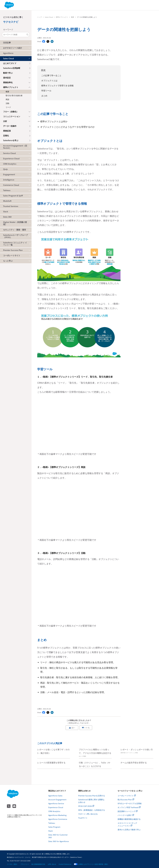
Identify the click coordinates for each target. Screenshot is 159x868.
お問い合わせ (52, 864)
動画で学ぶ (8, 73)
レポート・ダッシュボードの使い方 (137, 750)
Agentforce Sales (55, 796)
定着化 (6, 136)
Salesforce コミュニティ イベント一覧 (15, 244)
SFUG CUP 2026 (85, 806)
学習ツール (46, 91)
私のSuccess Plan (125, 800)
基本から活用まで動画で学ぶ (129, 830)
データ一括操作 (10, 126)
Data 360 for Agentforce (59, 841)
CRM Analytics (54, 811)
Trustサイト (83, 818)
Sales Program (54, 827)
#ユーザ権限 (82, 756)
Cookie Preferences (65, 864)
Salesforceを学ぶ (11, 140)
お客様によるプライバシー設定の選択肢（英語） (91, 864)
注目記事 (7, 43)
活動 (7, 103)
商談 (7, 99)
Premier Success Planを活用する (92, 796)
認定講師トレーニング (126, 811)
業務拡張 (7, 131)
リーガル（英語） (12, 864)
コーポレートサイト (12, 255)
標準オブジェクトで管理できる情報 (57, 86)
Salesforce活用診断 (12, 68)
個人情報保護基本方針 (38, 864)
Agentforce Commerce (58, 819)
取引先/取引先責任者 (14, 96)
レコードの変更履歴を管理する (51, 763)
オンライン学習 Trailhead (128, 807)
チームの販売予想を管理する (134, 763)
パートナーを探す (125, 815)
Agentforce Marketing (57, 815)
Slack (50, 831)
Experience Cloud (56, 807)
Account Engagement (57, 800)
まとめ (44, 96)
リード (8, 107)
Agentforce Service (56, 804)
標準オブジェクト (62, 17)
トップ (39, 17)
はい (72, 728)
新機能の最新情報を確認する (129, 819)
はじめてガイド (10, 63)
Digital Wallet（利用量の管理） (15, 223)
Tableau (52, 823)
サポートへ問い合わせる (88, 814)
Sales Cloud (49, 17)
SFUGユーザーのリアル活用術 (130, 804)
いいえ (86, 728)
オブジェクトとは (49, 81)
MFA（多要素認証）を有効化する (92, 810)
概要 (7, 92)
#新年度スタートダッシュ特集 (129, 753)
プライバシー (25, 864)
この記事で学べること (51, 76)
